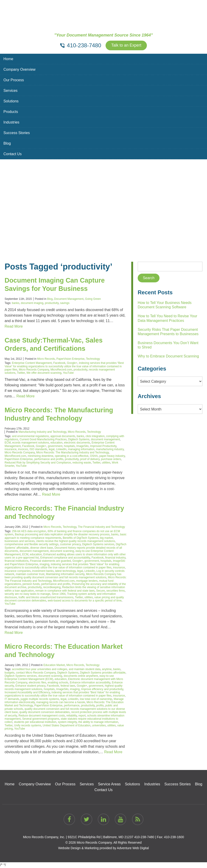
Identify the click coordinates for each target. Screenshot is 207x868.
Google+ (72, 363)
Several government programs (41, 719)
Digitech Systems (79, 440)
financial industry (115, 558)
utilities (106, 463)
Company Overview (20, 70)
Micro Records (46, 359)
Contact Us (13, 154)
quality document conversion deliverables (44, 712)
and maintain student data (84, 669)
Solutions (11, 101)
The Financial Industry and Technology (101, 527)
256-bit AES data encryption (29, 531)
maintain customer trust (30, 574)
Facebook (59, 363)
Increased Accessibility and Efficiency (27, 693)
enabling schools (58, 683)
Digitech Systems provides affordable (103, 673)
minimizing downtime (41, 456)
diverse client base (41, 548)
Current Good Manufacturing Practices (43, 440)
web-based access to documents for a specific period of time (85, 601)
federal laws (68, 686)
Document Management (69, 299)
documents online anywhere (81, 676)
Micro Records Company (34, 370)
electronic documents (77, 443)
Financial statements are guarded (50, 561)
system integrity (67, 722)
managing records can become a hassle (61, 702)
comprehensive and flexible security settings (32, 545)
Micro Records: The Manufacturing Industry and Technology (73, 453)
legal (52, 449)
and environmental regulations (30, 436)
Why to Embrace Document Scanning (168, 357)
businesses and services (20, 541)
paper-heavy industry (112, 456)
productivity (52, 303)
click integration (95, 436)
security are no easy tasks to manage (27, 594)
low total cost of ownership (96, 699)
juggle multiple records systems (40, 699)
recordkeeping (52, 588)
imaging (45, 565)
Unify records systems (28, 726)
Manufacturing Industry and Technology (42, 432)
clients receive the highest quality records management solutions (76, 541)
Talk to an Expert (126, 46)
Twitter (21, 373)
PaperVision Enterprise (71, 359)
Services (10, 91)
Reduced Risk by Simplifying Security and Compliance (38, 463)
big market (106, 538)
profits (100, 706)
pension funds (31, 584)
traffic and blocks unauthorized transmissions (46, 598)
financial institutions (17, 561)
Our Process (14, 80)
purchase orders (111, 459)
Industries (11, 122)
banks (16, 303)
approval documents (63, 436)
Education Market (54, 665)
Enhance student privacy (30, 686)
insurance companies (18, 571)
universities (99, 726)
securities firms (116, 591)
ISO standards (38, 449)
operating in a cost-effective (72, 456)
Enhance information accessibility (90, 683)
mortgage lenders (87, 581)
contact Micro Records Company (36, 673)
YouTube (68, 373)
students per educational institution (35, 722)
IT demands (12, 699)
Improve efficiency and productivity (102, 689)
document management (105, 440)
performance (72, 706)
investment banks (43, 571)
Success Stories (17, 133)
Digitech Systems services (98, 545)
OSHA (94, 456)
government (55, 446)
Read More (14, 327)
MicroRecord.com (61, 370)
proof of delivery (90, 459)
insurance (11, 449)
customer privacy (70, 545)
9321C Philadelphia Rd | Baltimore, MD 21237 (101, 837)
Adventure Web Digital (133, 848)
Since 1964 (59, 594)
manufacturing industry (110, 449)
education (56, 443)
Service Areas (109, 784)
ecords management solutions (31, 443)
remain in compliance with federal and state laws (65, 591)
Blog (7, 144)
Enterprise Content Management (32, 363)
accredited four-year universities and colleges (40, 669)
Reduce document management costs (42, 716)
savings (65, 303)
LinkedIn (61, 449)
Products (11, 112)
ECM (8, 443)
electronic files (37, 683)
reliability (72, 716)
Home (8, 59)
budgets (10, 673)
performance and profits (49, 459)
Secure (101, 591)
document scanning (62, 551)
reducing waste (82, 463)
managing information (81, 449)
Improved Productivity (103, 446)
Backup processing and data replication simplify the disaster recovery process (62, 535)
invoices (23, 449)
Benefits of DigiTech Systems (80, 538)
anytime (107, 669)
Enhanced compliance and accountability (65, 558)
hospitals (69, 446)
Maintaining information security (65, 574)
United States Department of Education (67, 726)
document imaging (32, 303)
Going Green (93, 299)
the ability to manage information (98, 722)
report (82, 716)
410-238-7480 (144, 837)
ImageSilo (83, 446)
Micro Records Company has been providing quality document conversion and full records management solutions (63, 576)
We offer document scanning (44, 373)
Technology (93, 359)
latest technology (65, 571)
